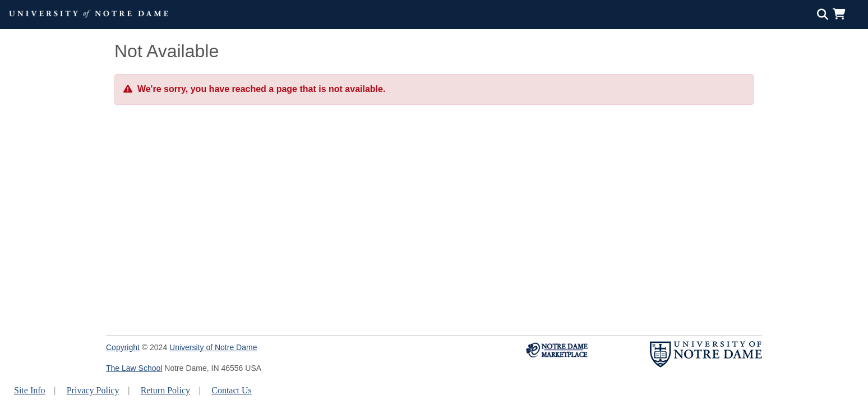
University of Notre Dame (213, 347)
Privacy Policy (93, 390)
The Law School (134, 368)
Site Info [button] (30, 390)
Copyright (123, 347)
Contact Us (232, 390)
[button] (841, 14)
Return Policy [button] (165, 390)
